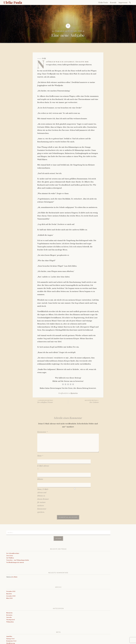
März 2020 (10, 584)
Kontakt (113, 3)
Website (40, 470)
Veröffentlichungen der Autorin (15, 548)
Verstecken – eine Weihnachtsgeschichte (18, 546)
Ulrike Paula (13, 2)
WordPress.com (46, 642)
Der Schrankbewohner (13, 539)
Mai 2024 (9, 579)
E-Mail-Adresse (43, 463)
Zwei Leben (10, 541)
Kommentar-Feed (11, 626)
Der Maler (15, 562)
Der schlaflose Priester (53, 401)
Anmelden (9, 622)
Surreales (9, 603)
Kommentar (42, 432)
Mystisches (74, 393)
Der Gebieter (83, 401)
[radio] (63, 385)
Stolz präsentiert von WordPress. (15, 642)
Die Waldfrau (10, 543)
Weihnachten (10, 607)
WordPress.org (11, 629)
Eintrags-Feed (10, 624)
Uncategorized (10, 605)
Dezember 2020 (11, 581)
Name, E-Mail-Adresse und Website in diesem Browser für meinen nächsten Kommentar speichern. (43, 486)
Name (40, 456)
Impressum (123, 3)
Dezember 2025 (11, 577)
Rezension (9, 600)
